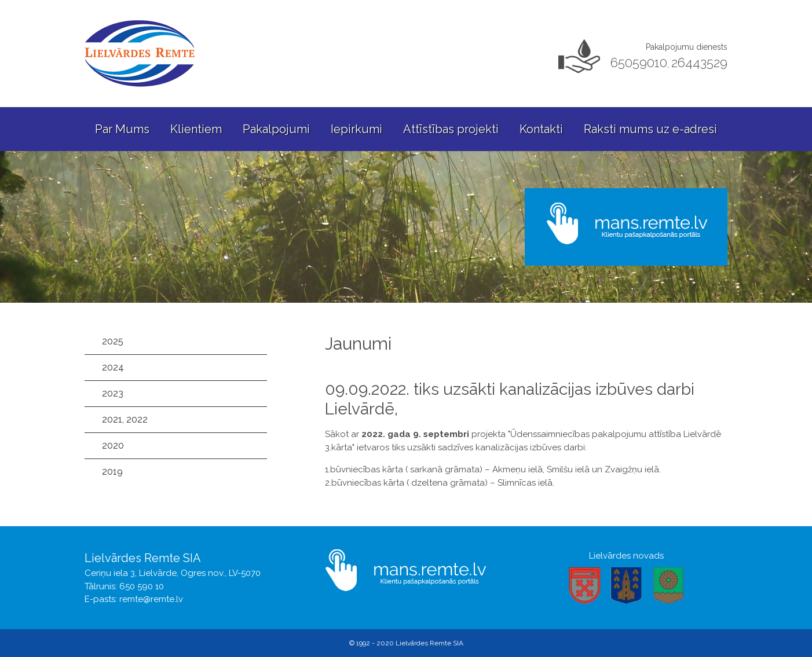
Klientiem (196, 129)
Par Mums (122, 129)
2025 (113, 341)
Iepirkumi (356, 129)
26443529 (699, 63)
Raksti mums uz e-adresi (650, 129)
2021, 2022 (125, 419)
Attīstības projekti (451, 129)
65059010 (639, 63)
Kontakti (541, 129)
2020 (113, 445)
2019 (112, 471)
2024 (113, 367)
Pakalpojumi (276, 129)
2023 (113, 393)
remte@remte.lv (151, 599)
